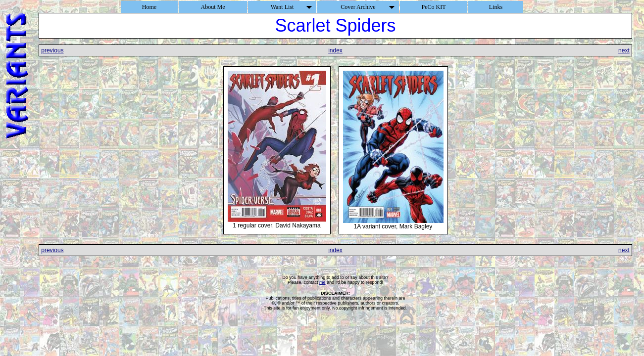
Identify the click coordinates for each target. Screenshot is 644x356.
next (624, 50)
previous (52, 50)
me (322, 282)
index (335, 50)
